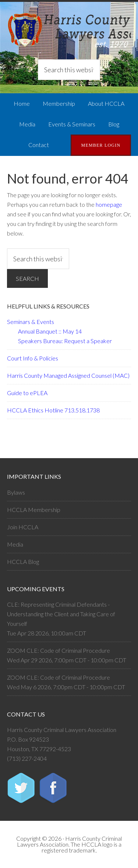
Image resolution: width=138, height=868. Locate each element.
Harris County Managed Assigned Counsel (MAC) (68, 375)
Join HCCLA (23, 527)
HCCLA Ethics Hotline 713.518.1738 (53, 410)
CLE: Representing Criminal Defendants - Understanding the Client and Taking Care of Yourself (61, 614)
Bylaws (16, 492)
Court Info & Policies (33, 358)
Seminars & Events (31, 322)
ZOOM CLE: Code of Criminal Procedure (59, 650)
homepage (109, 204)
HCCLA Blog (23, 562)
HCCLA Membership (34, 510)
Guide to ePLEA (27, 393)
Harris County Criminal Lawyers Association (69, 31)
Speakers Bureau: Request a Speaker (65, 341)
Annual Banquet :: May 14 (50, 331)
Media (15, 544)
